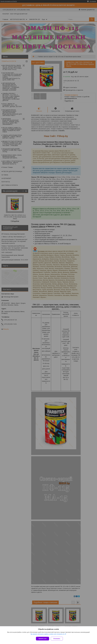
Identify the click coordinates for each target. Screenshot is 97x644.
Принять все (43, 639)
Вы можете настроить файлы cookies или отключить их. (48, 634)
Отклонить (57, 639)
